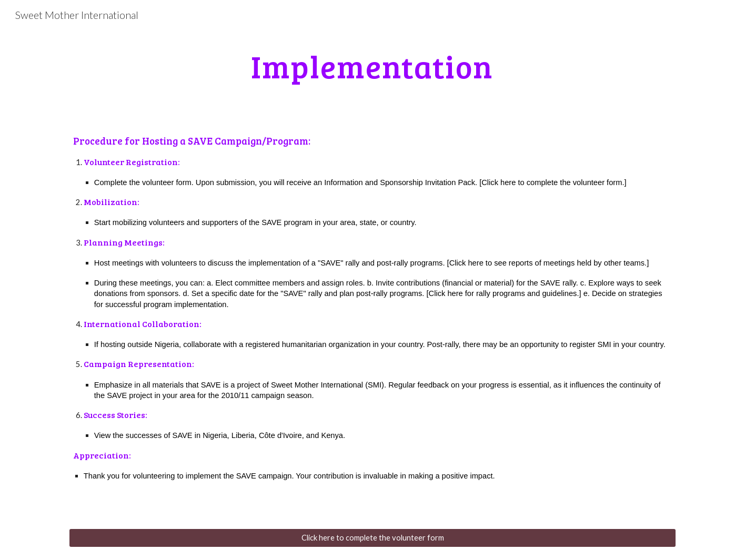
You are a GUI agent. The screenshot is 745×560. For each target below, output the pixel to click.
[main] (372, 66)
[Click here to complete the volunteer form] (372, 538)
